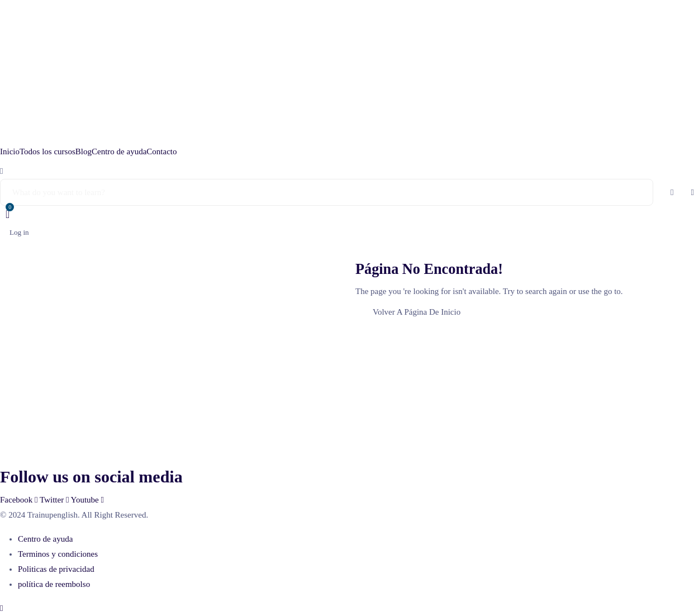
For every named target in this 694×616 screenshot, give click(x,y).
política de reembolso (54, 584)
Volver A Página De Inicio (417, 312)
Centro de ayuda (119, 151)
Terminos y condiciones (58, 554)
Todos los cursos (47, 151)
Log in (19, 232)
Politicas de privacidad (56, 569)
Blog (84, 151)
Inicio (10, 151)
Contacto (161, 151)
